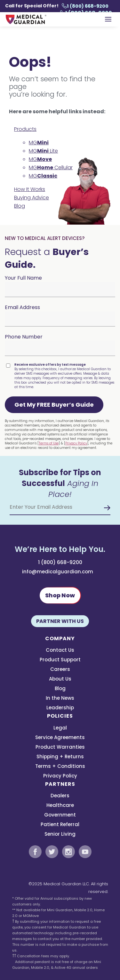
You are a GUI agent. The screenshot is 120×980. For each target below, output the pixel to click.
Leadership (60, 708)
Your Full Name (23, 278)
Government (60, 815)
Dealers (60, 796)
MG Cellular (51, 167)
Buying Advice (32, 198)
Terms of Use (49, 443)
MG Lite (43, 151)
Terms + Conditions (60, 767)
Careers (60, 670)
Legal (60, 728)
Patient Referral (60, 825)
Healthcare (60, 806)
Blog (20, 206)
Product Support (60, 660)
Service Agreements (60, 738)
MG (39, 143)
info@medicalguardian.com (58, 572)
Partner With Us (60, 621)
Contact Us (60, 651)
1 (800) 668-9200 (85, 6)
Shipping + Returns (60, 757)
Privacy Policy (76, 443)
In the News (60, 699)
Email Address (22, 307)
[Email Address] (60, 507)
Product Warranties (60, 748)
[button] (54, 405)
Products (25, 129)
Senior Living (60, 835)
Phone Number (24, 337)
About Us (60, 679)
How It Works (30, 189)
